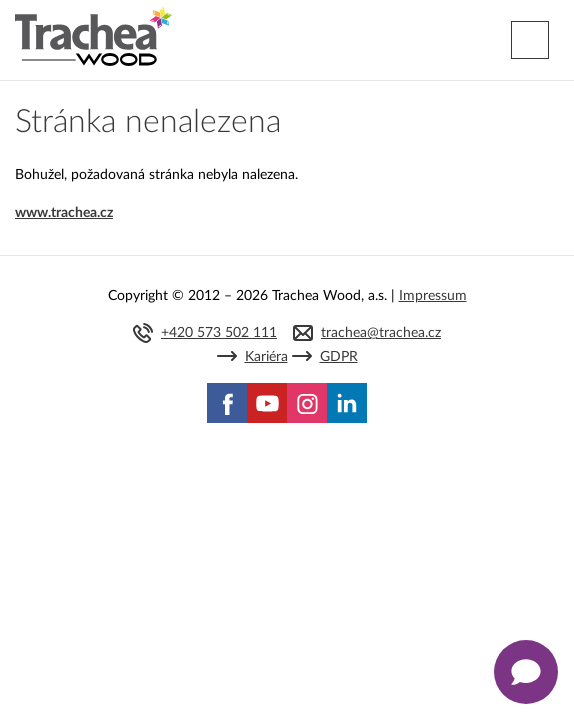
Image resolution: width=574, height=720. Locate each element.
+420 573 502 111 (219, 333)
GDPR (339, 357)
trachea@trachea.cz (381, 333)
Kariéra (266, 357)
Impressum (433, 296)
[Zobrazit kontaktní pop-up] (526, 672)
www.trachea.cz (64, 213)
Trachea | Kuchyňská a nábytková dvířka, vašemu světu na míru (93, 37)
